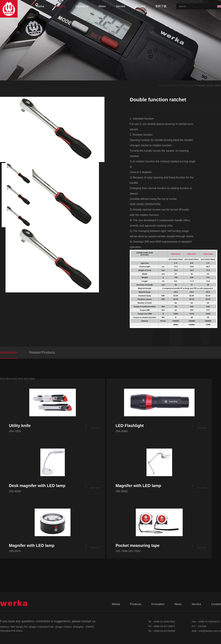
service (121, 6)
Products (172, 85)
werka (40, 6)
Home (161, 85)
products (60, 6)
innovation (82, 6)
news (102, 6)
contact (140, 6)
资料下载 (161, 6)
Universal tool (186, 85)
